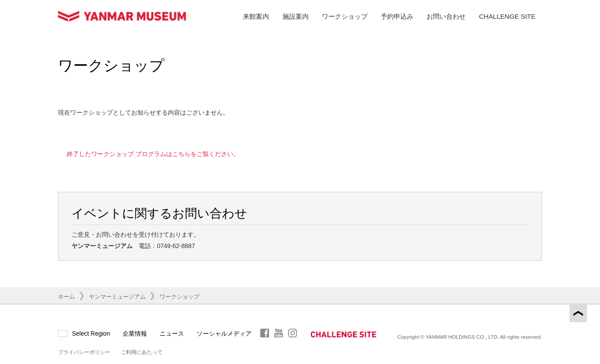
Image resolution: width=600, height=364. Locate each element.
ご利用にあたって (142, 352)
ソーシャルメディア (224, 333)
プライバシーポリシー (84, 352)
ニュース (172, 333)
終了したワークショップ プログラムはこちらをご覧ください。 (153, 154)
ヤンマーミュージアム (117, 297)
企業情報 (135, 333)
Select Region (91, 333)
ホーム (66, 297)
